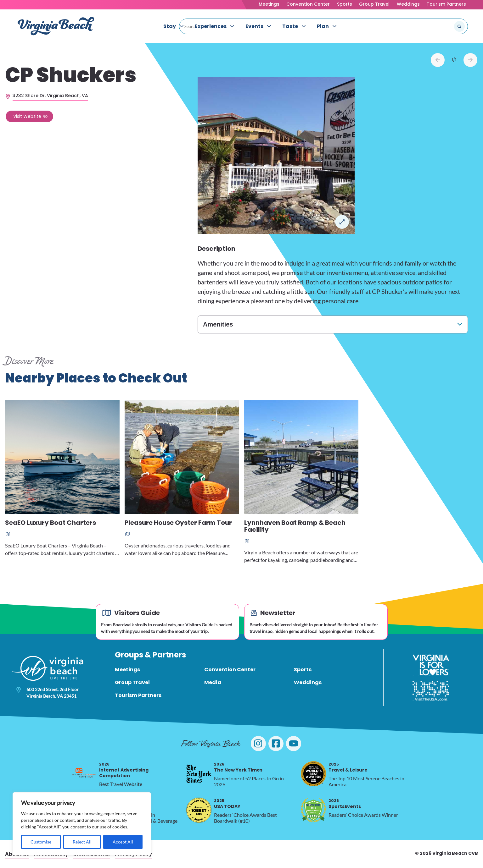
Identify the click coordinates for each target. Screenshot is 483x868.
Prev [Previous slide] (438, 60)
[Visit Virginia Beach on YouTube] (294, 744)
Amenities (218, 324)
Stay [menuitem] (170, 26)
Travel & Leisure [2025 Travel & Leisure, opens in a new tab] (348, 767)
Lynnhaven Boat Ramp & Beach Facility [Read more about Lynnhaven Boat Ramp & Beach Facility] (295, 527)
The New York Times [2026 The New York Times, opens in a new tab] (238, 767)
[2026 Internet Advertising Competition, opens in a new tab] (84, 774)
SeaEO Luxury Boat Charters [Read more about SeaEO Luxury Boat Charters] (51, 523)
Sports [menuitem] (303, 670)
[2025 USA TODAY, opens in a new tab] (199, 810)
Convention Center (308, 4)
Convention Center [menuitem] (230, 670)
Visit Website (27, 116)
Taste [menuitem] (290, 26)
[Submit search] (459, 26)
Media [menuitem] (213, 682)
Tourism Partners (446, 4)
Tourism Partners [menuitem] (138, 695)
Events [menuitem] (254, 26)
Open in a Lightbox (342, 222)
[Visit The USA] (431, 691)
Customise (41, 842)
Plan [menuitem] (323, 26)
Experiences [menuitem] (211, 26)
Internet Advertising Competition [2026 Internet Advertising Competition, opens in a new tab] (124, 770)
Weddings (408, 4)
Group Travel (374, 4)
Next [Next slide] (470, 60)
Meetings (269, 4)
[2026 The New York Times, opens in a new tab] (199, 774)
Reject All (82, 842)
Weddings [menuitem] (308, 682)
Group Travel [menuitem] (132, 682)
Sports (345, 4)
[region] (82, 824)
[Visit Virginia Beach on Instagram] (258, 744)
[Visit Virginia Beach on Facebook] (276, 744)
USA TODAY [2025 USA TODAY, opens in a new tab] (227, 804)
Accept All (123, 842)
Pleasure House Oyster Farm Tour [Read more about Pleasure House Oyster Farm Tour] (178, 523)
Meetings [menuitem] (127, 670)
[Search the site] (438, 26)
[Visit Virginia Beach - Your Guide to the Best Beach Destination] (56, 26)
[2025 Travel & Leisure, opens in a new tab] (313, 774)
